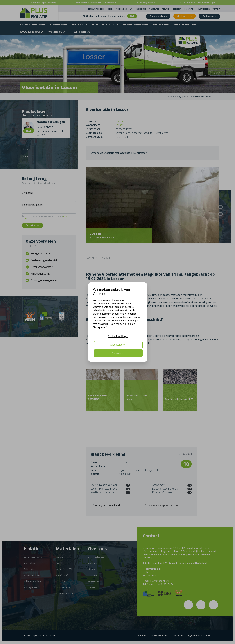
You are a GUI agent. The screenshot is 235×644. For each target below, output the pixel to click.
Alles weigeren (118, 345)
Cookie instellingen (118, 336)
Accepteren (118, 353)
